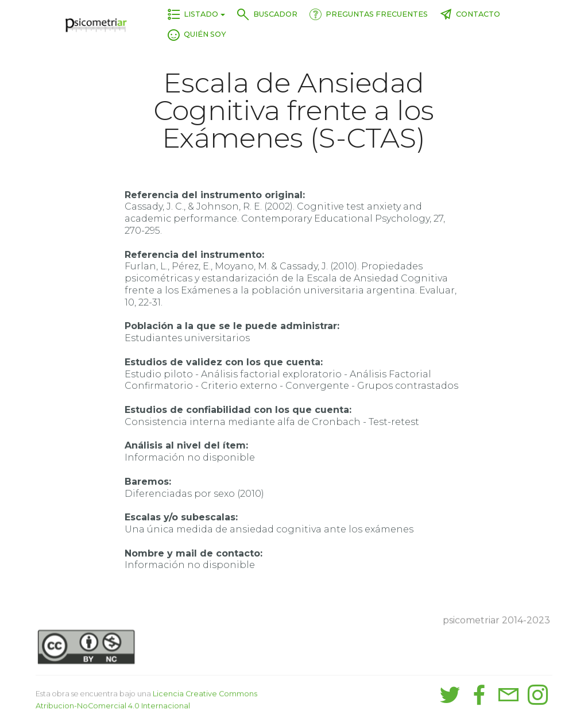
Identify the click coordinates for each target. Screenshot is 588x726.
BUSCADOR (267, 14)
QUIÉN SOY (197, 34)
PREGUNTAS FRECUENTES (369, 14)
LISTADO (193, 14)
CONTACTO (470, 14)
